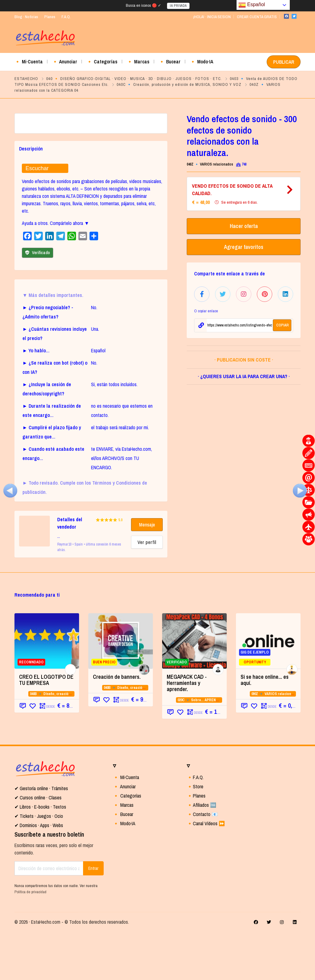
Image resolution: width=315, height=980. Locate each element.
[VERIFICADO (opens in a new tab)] (194, 689)
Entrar (93, 916)
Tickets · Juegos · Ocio (41, 864)
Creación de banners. (117, 725)
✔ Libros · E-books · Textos (40, 855)
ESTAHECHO (26, 79)
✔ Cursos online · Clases (38, 846)
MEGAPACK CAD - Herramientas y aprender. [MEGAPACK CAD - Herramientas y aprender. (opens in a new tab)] (187, 731)
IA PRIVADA (178, 6)
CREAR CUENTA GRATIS (257, 17)
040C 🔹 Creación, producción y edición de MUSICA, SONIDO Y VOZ (179, 84)
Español (252, 5)
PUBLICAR (284, 62)
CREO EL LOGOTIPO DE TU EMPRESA (46, 728)
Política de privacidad (30, 940)
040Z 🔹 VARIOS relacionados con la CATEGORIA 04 (227, 164)
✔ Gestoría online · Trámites (41, 836)
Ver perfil (147, 590)
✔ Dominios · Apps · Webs (39, 873)
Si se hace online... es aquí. (265, 728)
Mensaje (147, 573)
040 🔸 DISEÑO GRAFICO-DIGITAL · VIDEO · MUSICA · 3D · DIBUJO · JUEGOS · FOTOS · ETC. (134, 79)
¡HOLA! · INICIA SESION (212, 17)
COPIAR (283, 325)
